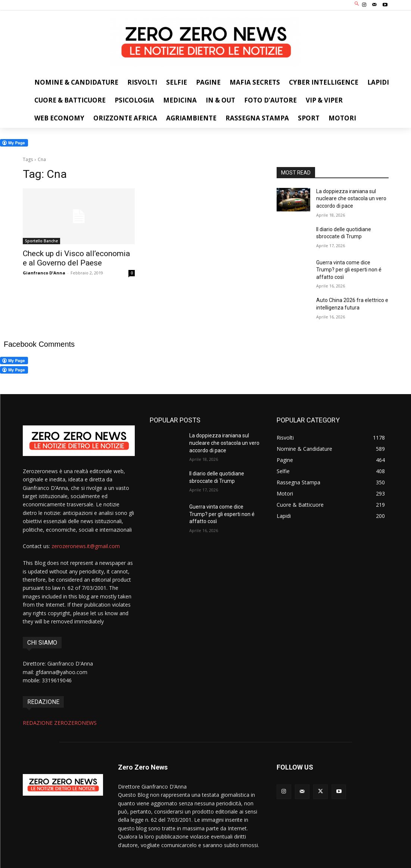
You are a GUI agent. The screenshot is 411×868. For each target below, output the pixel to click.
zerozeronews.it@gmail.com (86, 546)
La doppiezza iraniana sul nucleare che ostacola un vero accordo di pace (351, 199)
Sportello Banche (41, 241)
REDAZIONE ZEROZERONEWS (60, 723)
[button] (357, 4)
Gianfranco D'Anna (44, 273)
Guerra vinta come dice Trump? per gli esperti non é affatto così (349, 270)
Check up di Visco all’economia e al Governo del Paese (76, 258)
